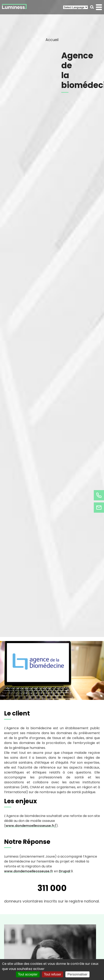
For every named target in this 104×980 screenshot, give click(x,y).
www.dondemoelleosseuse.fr (29, 871)
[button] (92, 7)
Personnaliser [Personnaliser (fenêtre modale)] (77, 974)
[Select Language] (75, 7)
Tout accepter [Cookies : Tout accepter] (28, 974)
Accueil (52, 40)
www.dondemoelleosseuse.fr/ (31, 826)
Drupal (65, 871)
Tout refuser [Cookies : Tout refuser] (53, 974)
